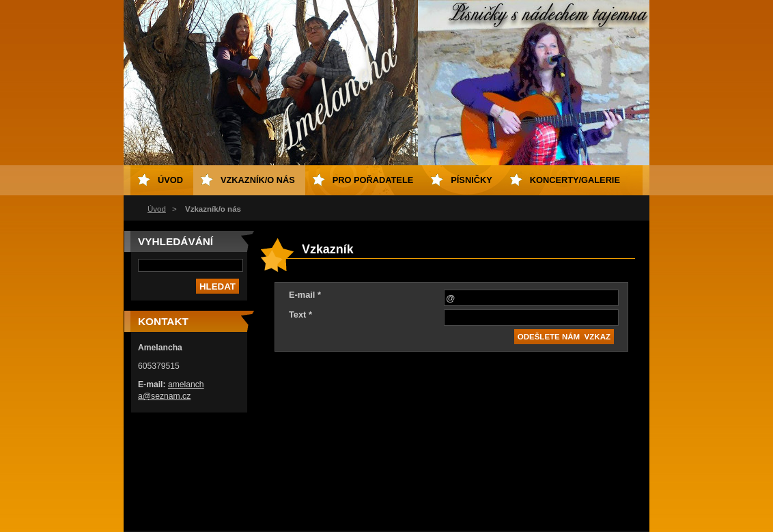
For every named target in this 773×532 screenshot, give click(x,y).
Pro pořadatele (373, 180)
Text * (300, 314)
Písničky (471, 180)
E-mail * (305, 295)
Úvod (157, 209)
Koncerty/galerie (575, 180)
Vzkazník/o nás (258, 180)
